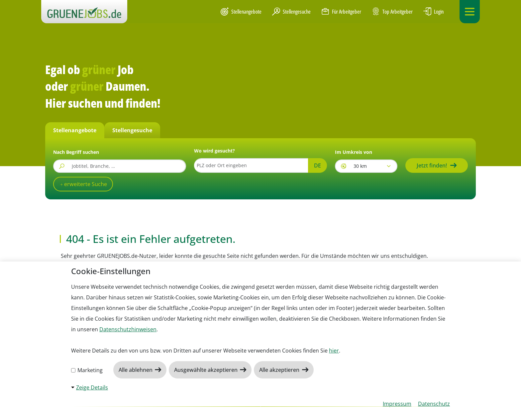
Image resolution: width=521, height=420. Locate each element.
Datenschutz (434, 404)
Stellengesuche (291, 12)
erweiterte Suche (85, 184)
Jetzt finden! (432, 165)
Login (433, 12)
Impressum (397, 404)
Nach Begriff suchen (76, 152)
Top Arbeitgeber (392, 12)
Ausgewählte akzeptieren (207, 370)
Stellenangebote (241, 12)
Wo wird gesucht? (214, 151)
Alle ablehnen (136, 370)
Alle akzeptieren (280, 370)
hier (334, 351)
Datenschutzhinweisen (128, 329)
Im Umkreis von (354, 152)
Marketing (87, 370)
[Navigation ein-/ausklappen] (470, 12)
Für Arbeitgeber (341, 12)
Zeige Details (92, 387)
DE (317, 165)
